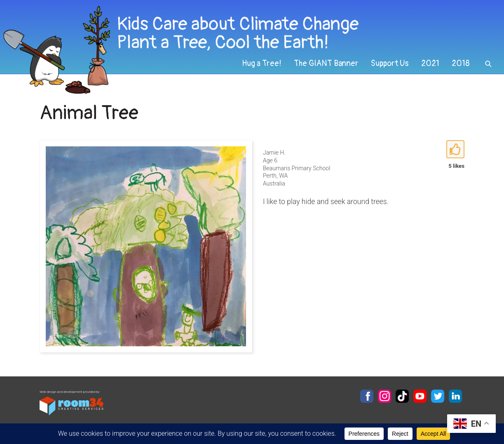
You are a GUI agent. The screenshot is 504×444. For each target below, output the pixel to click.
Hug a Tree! (262, 63)
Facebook (367, 396)
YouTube (420, 396)
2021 (430, 63)
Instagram (384, 396)
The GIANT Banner (326, 63)
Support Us (390, 63)
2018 (461, 63)
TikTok (402, 396)
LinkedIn (455, 396)
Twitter (438, 396)
